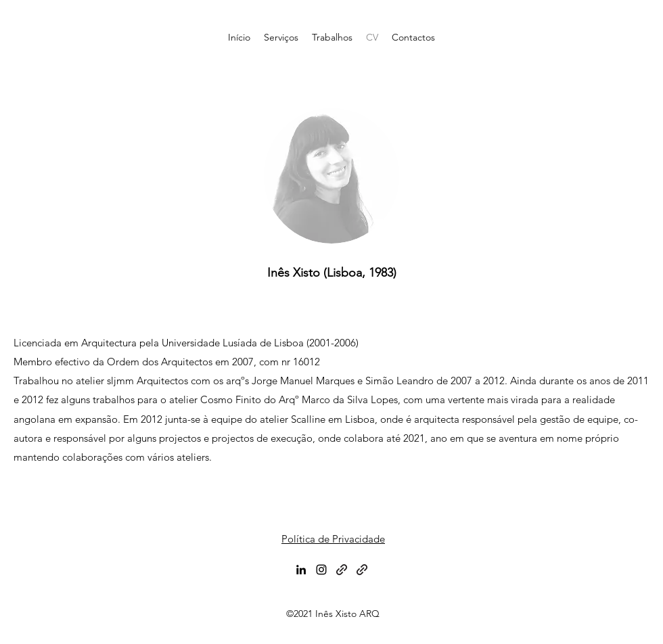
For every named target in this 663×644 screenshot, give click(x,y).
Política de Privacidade (333, 539)
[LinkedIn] (301, 570)
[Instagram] (321, 570)
